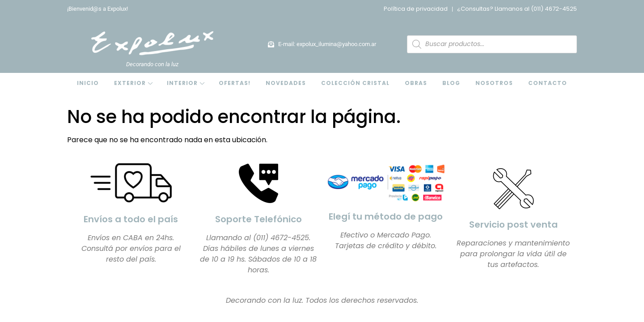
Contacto (548, 83)
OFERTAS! (235, 83)
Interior (182, 83)
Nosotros (494, 83)
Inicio (88, 83)
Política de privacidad (416, 9)
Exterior (130, 83)
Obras (416, 83)
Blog (451, 83)
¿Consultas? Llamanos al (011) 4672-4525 (517, 9)
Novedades (286, 83)
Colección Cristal (355, 83)
